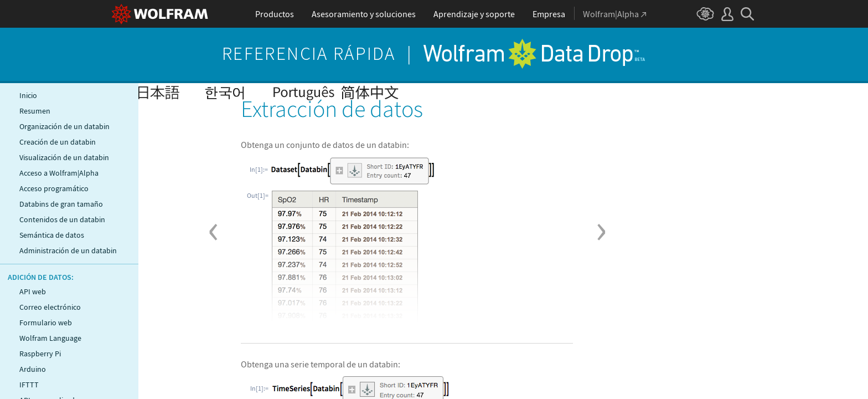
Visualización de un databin (64, 157)
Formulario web (46, 323)
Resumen (35, 111)
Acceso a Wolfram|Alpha (59, 173)
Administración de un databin (68, 250)
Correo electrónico (50, 307)
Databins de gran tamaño (61, 204)
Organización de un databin (64, 126)
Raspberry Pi (40, 354)
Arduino (33, 369)
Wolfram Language (50, 338)
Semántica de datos (52, 235)
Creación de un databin (58, 142)
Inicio (28, 95)
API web (33, 291)
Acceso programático (54, 188)
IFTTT (29, 385)
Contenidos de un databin (62, 219)
